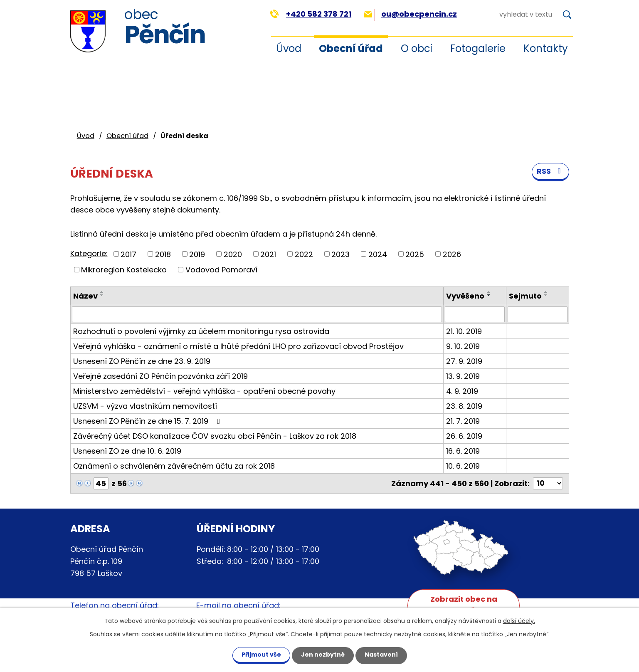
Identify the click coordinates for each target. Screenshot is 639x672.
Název (85, 296)
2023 (340, 254)
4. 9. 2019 (462, 391)
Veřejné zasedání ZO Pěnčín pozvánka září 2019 (160, 376)
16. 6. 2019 (463, 451)
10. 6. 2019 (463, 466)
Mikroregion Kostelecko (124, 270)
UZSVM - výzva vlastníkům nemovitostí (145, 406)
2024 (378, 254)
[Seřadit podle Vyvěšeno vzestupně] (489, 292)
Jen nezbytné (323, 655)
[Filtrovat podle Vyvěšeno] (475, 314)
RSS (550, 171)
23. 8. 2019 (464, 406)
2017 (128, 254)
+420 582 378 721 (311, 14)
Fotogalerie (478, 48)
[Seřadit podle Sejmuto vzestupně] (546, 292)
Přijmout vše (261, 655)
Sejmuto (525, 296)
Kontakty (546, 48)
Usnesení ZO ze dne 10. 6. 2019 (127, 451)
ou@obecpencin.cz (410, 14)
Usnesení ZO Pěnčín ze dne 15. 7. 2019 (148, 421)
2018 (163, 254)
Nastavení (381, 655)
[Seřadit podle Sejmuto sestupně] (546, 295)
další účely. (519, 621)
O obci (417, 48)
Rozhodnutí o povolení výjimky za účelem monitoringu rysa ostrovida (201, 331)
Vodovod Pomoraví (221, 270)
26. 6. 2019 (464, 436)
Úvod (289, 48)
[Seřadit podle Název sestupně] (102, 295)
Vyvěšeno (465, 296)
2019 (197, 254)
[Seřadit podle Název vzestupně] (102, 292)
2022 (304, 254)
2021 (268, 254)
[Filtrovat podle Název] (257, 314)
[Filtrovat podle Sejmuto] (538, 314)
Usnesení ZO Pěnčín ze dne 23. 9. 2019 (142, 361)
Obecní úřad (351, 48)
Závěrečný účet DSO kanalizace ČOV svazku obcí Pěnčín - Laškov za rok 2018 (215, 436)
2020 (233, 254)
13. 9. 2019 (463, 376)
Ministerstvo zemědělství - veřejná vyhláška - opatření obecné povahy (204, 391)
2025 (415, 254)
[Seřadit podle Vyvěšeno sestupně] (489, 295)
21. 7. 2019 (463, 421)
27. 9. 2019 (464, 361)
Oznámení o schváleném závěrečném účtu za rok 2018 (174, 466)
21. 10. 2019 (464, 331)
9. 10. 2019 (463, 346)
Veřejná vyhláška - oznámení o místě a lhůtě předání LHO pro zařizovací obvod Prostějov (238, 346)
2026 (452, 254)
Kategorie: (89, 253)
